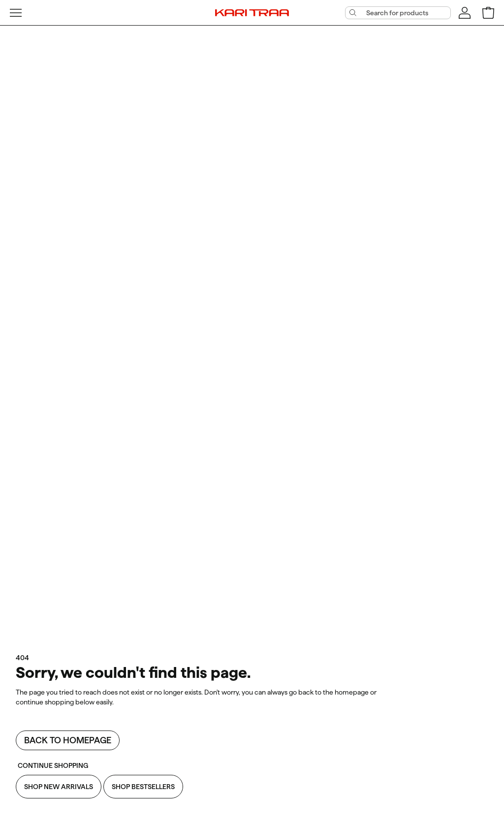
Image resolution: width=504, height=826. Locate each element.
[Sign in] (465, 13)
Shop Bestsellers (143, 787)
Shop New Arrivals (59, 787)
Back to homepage (68, 740)
